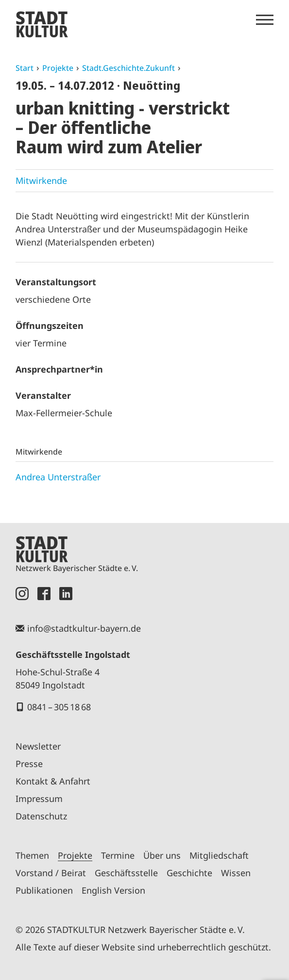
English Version (113, 890)
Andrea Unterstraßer (58, 477)
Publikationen (44, 890)
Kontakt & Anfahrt (53, 781)
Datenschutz (41, 816)
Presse (29, 764)
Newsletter (38, 746)
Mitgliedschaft (219, 855)
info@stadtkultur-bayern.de (84, 628)
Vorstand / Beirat (51, 873)
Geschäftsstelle (126, 873)
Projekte (58, 68)
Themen (32, 855)
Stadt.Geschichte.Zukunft (128, 68)
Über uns (162, 855)
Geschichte (189, 873)
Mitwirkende (41, 180)
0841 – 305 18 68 (59, 707)
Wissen (236, 873)
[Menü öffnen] (265, 20)
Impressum (39, 799)
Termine (118, 855)
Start (25, 68)
